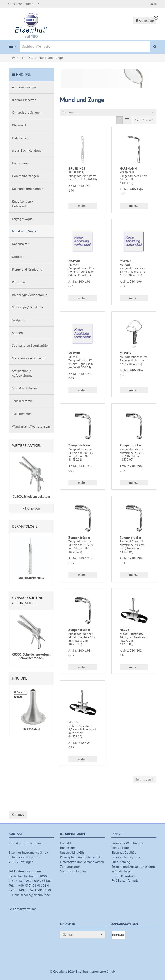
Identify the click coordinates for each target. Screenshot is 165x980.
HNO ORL (23, 74)
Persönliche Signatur (126, 857)
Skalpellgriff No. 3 (31, 578)
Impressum (68, 848)
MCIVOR (74, 261)
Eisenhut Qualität (123, 852)
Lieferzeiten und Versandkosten (82, 862)
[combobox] (24, 4)
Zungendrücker (79, 445)
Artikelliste (145, 21)
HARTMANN (128, 169)
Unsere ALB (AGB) (72, 852)
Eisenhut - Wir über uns (127, 843)
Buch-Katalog (121, 862)
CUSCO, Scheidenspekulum (31, 497)
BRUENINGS (77, 169)
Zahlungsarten (70, 867)
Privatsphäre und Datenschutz (81, 857)
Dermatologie (25, 526)
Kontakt (65, 843)
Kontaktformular (22, 909)
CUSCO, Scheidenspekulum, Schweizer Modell (31, 656)
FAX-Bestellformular (125, 880)
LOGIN (153, 4)
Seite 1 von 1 (145, 120)
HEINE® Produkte (124, 876)
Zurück (18, 815)
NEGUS (125, 630)
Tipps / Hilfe (120, 848)
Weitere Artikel (27, 445)
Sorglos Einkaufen (73, 871)
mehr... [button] (82, 206)
